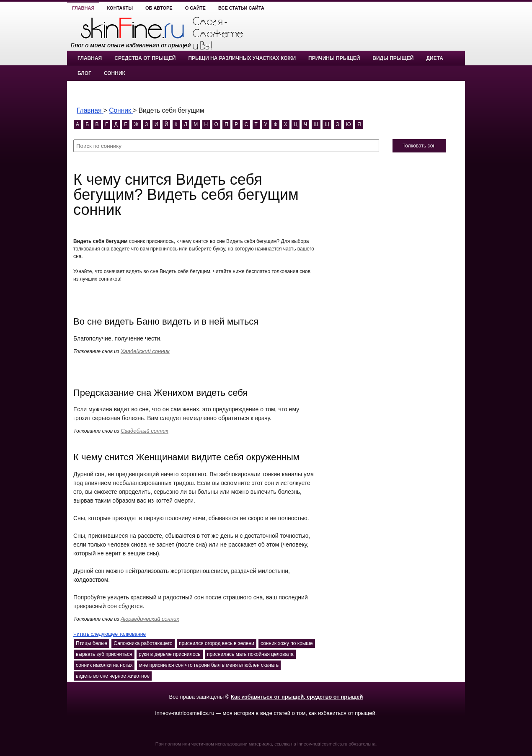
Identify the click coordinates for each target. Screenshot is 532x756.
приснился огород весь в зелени (217, 643)
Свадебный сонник (145, 431)
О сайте (195, 8)
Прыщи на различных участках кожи (242, 58)
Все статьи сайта (241, 8)
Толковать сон (419, 146)
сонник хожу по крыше (287, 643)
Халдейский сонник (145, 351)
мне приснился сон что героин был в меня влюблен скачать (209, 665)
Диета (434, 58)
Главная (83, 8)
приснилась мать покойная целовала (250, 654)
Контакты (120, 8)
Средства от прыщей (145, 58)
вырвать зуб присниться (104, 654)
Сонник (115, 73)
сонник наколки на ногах (104, 665)
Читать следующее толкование (110, 634)
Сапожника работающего (143, 643)
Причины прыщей (334, 58)
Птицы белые (92, 643)
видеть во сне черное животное (113, 676)
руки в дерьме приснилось (170, 654)
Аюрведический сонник (150, 619)
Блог (84, 73)
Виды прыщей (393, 58)
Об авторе (159, 8)
